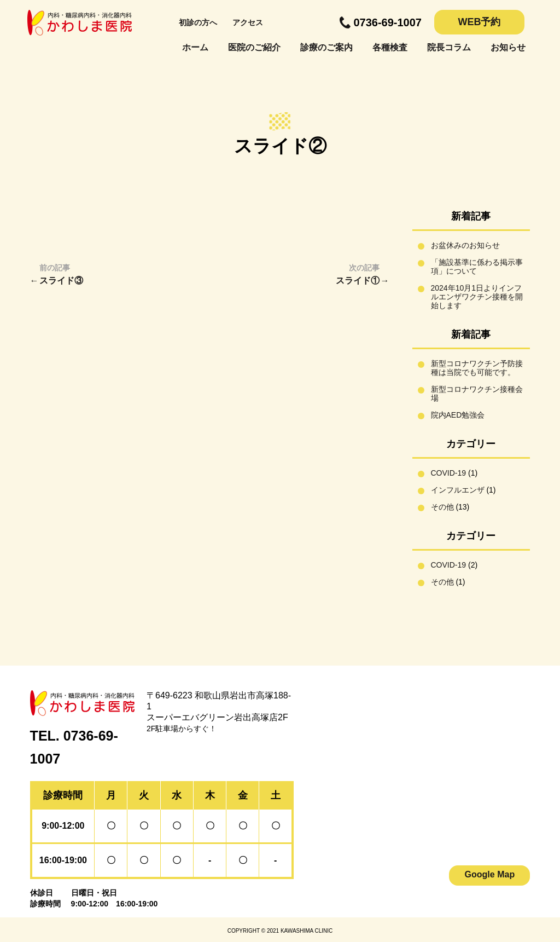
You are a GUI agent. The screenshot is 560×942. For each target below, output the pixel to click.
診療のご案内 (326, 47)
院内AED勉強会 (458, 415)
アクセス (248, 22)
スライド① (358, 281)
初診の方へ (198, 22)
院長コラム (449, 47)
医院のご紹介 (254, 47)
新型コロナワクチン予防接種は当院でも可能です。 (477, 368)
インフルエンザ (458, 490)
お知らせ (508, 47)
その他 (442, 507)
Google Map (490, 874)
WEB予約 (480, 22)
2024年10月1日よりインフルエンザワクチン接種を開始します (477, 297)
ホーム (195, 47)
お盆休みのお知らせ (465, 245)
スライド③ (61, 281)
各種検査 (390, 47)
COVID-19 (449, 473)
